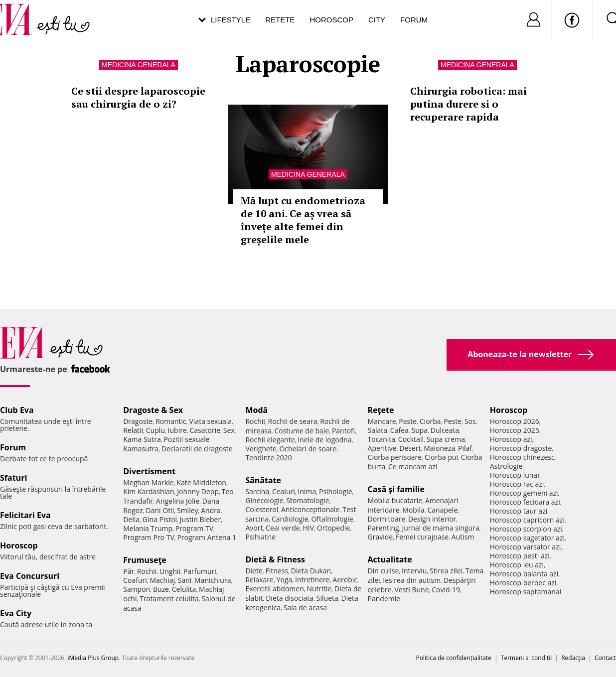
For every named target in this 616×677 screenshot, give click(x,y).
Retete (280, 20)
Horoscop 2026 (515, 421)
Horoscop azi (511, 439)
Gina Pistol (160, 519)
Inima (307, 491)
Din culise (384, 571)
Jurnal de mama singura (440, 528)
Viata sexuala (210, 421)
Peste (453, 421)
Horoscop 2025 (515, 430)
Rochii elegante (270, 440)
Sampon (137, 589)
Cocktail (411, 439)
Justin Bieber (200, 519)
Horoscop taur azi (519, 511)
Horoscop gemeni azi (524, 493)
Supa (420, 430)
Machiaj (163, 580)
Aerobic (345, 580)
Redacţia (573, 658)
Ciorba (430, 421)
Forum (414, 20)
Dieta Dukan (311, 571)
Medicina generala (139, 65)
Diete (254, 571)
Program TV (194, 528)
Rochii (147, 571)
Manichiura (213, 580)
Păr (129, 571)
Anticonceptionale (310, 509)
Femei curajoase (422, 537)
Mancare (382, 421)
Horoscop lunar (515, 475)
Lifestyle (231, 20)
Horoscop (331, 20)
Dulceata (445, 430)
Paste (408, 421)
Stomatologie (308, 500)
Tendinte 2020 (268, 458)
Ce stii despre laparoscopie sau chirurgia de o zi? (138, 97)
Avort (254, 528)
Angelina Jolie (178, 501)
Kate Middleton (201, 482)
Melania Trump (148, 528)
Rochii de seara (293, 421)
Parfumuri (200, 571)
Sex (229, 430)
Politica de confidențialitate (454, 658)
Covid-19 (446, 590)
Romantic (171, 421)
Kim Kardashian (149, 491)
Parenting (384, 528)
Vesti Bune (411, 590)
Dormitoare (387, 519)
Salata (378, 430)
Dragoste (138, 421)
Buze (161, 589)
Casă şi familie (396, 489)
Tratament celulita (169, 599)
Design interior (432, 519)
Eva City (16, 613)
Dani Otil (160, 510)
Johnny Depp (198, 491)
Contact (605, 658)
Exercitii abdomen (274, 589)
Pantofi (343, 431)
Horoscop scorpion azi (526, 529)
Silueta (327, 598)
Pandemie (384, 599)
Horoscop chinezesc (522, 457)
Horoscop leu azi (517, 565)
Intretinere (312, 580)
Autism (463, 537)
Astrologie (506, 466)
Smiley (188, 510)
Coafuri (135, 580)
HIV (308, 528)
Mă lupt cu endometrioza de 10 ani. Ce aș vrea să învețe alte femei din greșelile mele (303, 220)
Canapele (442, 510)
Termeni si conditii (527, 658)
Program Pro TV (149, 537)
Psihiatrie (260, 537)
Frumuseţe (145, 560)
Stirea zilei (446, 571)
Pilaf (465, 448)
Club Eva (17, 410)
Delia (131, 519)
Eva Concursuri (30, 576)
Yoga (285, 580)
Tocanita (382, 439)
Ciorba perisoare (395, 457)
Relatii (133, 430)
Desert (410, 448)
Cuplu (155, 430)
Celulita (184, 589)
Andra (211, 510)
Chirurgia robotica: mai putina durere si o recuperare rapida (468, 104)
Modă (256, 410)
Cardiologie (290, 519)
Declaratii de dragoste (197, 449)
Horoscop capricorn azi (527, 520)
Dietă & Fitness (275, 559)
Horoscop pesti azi (520, 556)
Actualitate (390, 559)
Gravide (381, 537)
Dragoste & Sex (153, 410)
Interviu (414, 571)
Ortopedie (333, 528)
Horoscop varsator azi (525, 547)
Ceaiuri (284, 491)
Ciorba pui (441, 457)
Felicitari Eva (25, 515)
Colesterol (262, 509)
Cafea (399, 430)
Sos (470, 421)
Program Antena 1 (207, 537)
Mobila (413, 510)
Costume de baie (302, 431)
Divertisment (149, 471)
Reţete (381, 410)
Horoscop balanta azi (524, 574)
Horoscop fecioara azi (525, 502)
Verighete (261, 449)
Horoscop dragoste (521, 448)
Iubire (177, 430)
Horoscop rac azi (517, 484)
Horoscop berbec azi (523, 583)
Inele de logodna (324, 440)
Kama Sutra (142, 439)
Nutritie (319, 589)
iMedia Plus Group (93, 658)
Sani (185, 580)
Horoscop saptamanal (526, 592)
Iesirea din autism (412, 580)
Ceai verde (283, 528)
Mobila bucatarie (395, 500)
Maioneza (439, 448)
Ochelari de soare (308, 449)
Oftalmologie (332, 519)
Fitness (277, 571)
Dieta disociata (290, 598)
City (377, 20)
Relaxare (259, 580)
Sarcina (257, 491)
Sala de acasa (305, 608)
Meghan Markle (149, 482)
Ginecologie (264, 500)
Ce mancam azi (413, 467)
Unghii (170, 571)
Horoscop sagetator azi (527, 538)
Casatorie (205, 430)
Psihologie (336, 491)
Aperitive (382, 448)
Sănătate (263, 480)
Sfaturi (13, 478)
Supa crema (446, 439)
